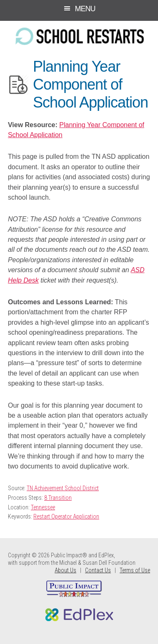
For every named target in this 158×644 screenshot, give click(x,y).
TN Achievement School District (63, 488)
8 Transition (58, 498)
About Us (65, 570)
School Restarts (79, 36)
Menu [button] (85, 9)
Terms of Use (135, 570)
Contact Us (98, 570)
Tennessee (43, 507)
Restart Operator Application (66, 516)
